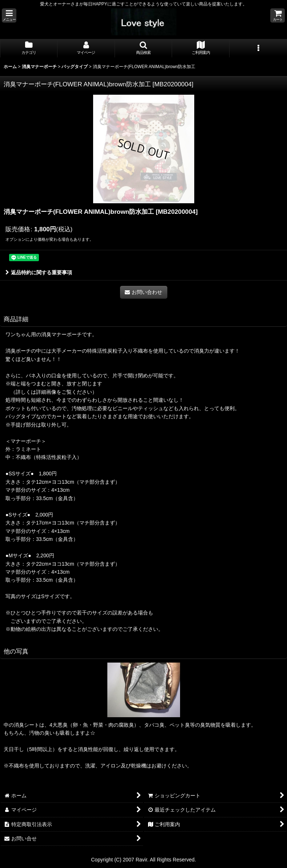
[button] (9, 15)
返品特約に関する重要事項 (39, 272)
